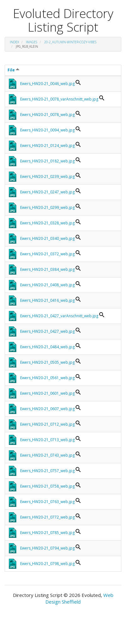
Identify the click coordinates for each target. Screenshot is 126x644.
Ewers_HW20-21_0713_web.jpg (47, 440)
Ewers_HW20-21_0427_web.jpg (47, 331)
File (14, 70)
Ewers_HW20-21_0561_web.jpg (47, 378)
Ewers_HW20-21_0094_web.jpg (47, 130)
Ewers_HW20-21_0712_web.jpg (47, 424)
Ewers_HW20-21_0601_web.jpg (47, 393)
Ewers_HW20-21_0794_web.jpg (47, 548)
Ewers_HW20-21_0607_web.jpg (47, 409)
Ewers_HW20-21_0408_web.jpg (47, 285)
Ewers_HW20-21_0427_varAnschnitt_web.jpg (59, 316)
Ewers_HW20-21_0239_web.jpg (47, 176)
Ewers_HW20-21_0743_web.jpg (47, 455)
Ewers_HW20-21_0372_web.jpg (47, 254)
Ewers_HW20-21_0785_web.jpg (47, 533)
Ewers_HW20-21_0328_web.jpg (47, 223)
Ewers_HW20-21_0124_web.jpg (47, 146)
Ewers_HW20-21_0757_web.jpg (47, 471)
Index (14, 42)
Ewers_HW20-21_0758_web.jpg (47, 486)
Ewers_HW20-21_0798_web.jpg (47, 564)
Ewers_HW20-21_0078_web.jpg (47, 115)
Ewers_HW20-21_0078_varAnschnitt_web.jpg (59, 99)
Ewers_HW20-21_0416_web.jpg (47, 300)
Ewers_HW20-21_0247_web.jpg (47, 192)
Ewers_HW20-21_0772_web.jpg (47, 517)
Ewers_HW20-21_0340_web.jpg (47, 238)
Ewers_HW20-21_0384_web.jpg (47, 269)
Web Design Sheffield (79, 598)
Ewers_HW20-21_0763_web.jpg (47, 502)
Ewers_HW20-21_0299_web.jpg (47, 207)
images (31, 42)
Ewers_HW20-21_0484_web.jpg (47, 347)
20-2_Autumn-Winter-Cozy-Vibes (70, 42)
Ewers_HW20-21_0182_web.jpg (47, 161)
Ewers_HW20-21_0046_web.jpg (47, 84)
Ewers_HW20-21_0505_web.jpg (47, 362)
